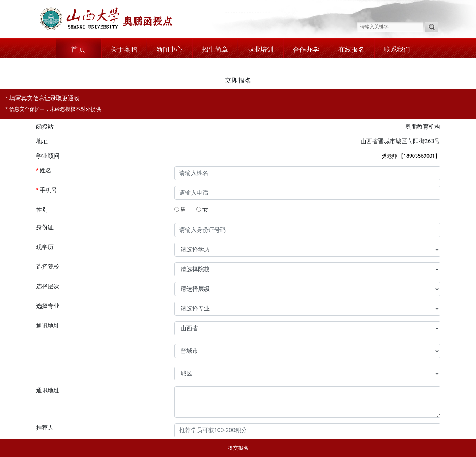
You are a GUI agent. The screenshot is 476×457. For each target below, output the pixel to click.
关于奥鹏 (124, 49)
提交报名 (238, 448)
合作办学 (306, 49)
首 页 (78, 49)
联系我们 (397, 49)
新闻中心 (169, 49)
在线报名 (351, 49)
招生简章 (215, 49)
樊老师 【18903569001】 (411, 156)
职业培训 (260, 49)
